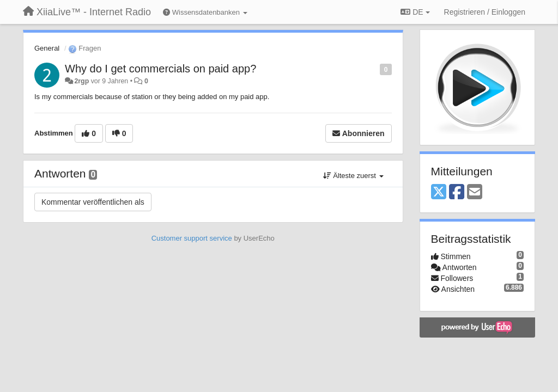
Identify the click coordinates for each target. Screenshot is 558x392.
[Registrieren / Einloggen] (485, 12)
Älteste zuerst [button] (353, 176)
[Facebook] (457, 192)
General (47, 48)
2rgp (81, 81)
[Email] (475, 192)
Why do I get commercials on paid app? (160, 69)
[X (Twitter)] (439, 192)
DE (415, 12)
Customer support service (192, 238)
